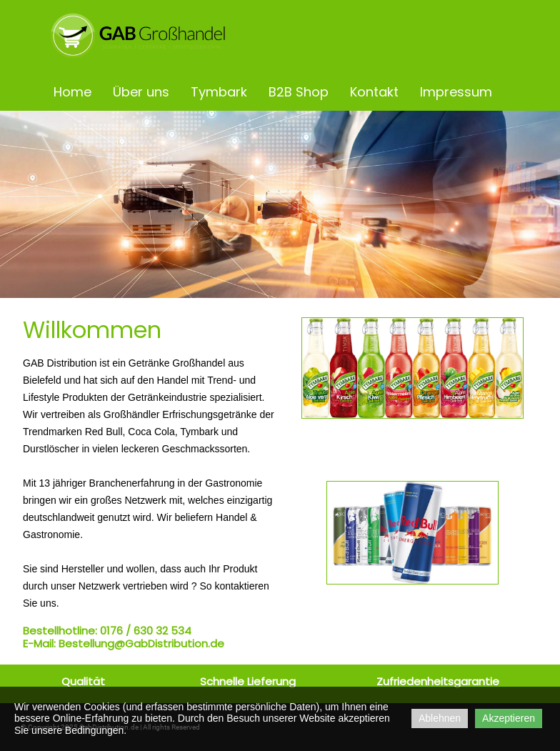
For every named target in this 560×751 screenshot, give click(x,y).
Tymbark (219, 92)
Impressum (456, 92)
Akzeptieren (509, 718)
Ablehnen (440, 718)
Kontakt (374, 92)
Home (72, 92)
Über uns (141, 92)
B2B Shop (299, 92)
